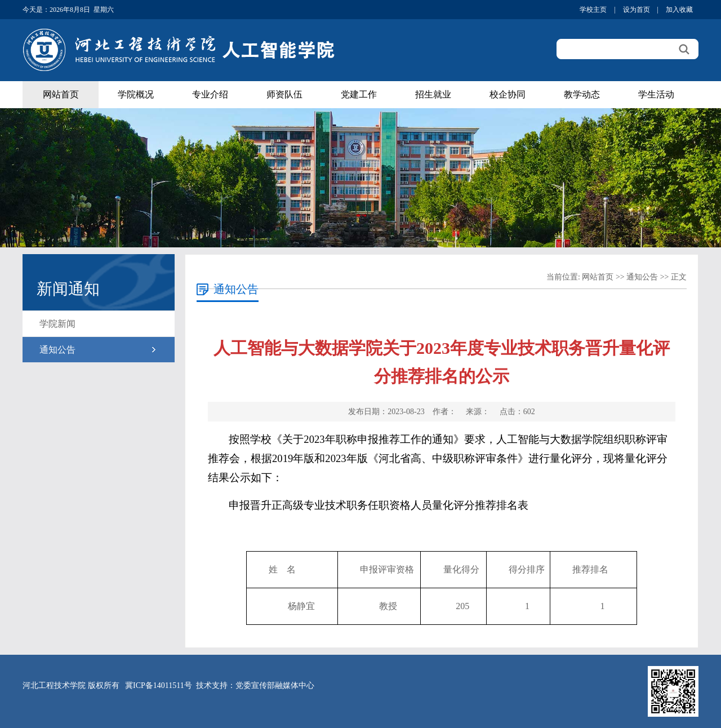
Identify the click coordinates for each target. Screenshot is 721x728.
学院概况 (136, 94)
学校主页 (593, 10)
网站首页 (61, 94)
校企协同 (508, 94)
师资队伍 (284, 94)
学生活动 (656, 94)
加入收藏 (679, 10)
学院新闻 (57, 324)
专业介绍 (210, 94)
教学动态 (582, 94)
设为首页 (637, 10)
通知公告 (57, 350)
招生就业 (433, 94)
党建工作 (359, 94)
